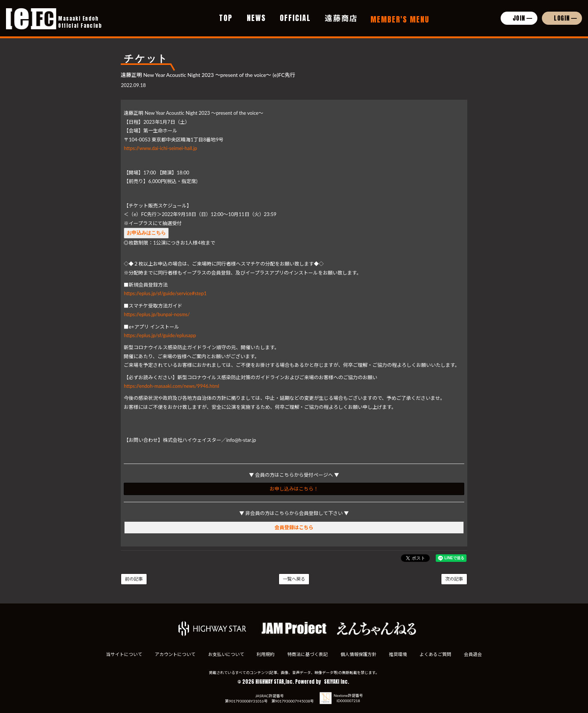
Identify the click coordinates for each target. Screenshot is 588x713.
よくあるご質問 (437, 654)
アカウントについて (173, 654)
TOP (226, 18)
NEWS (256, 18)
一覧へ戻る (294, 579)
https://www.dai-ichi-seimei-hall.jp (160, 148)
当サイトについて (122, 654)
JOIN (519, 18)
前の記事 (134, 579)
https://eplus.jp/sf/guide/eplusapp (160, 335)
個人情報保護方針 (359, 654)
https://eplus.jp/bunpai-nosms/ (157, 314)
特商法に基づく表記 (307, 654)
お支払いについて (225, 654)
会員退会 (475, 654)
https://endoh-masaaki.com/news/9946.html (171, 386)
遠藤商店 (341, 18)
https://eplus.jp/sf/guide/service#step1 (165, 293)
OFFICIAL (295, 18)
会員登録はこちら (294, 527)
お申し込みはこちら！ (294, 489)
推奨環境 (399, 654)
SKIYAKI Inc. (337, 682)
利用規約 (265, 654)
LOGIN (562, 18)
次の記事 (454, 579)
